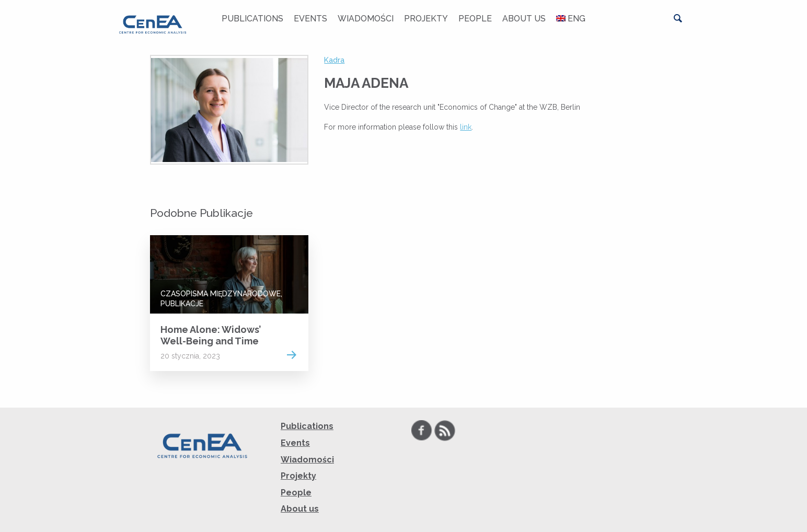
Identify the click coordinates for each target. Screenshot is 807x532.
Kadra (334, 60)
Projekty (426, 19)
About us (524, 19)
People (475, 19)
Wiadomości (366, 19)
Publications (252, 19)
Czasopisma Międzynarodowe (221, 294)
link (466, 127)
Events (310, 19)
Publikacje (182, 304)
